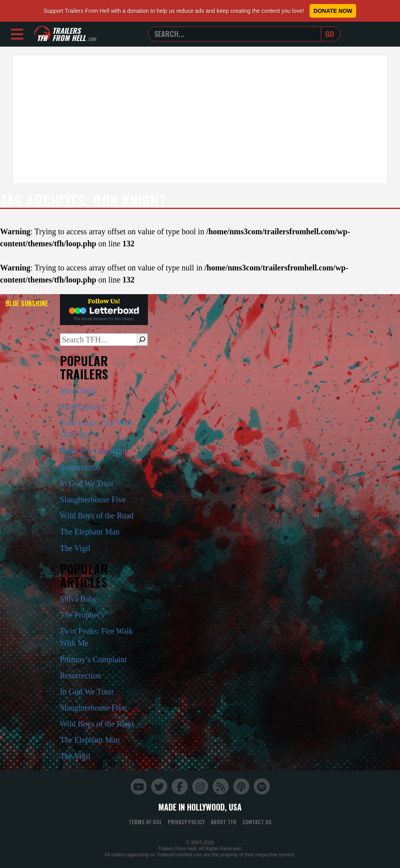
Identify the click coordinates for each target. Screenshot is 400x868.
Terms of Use (145, 822)
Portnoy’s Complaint (93, 451)
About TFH (224, 822)
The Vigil (75, 548)
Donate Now (333, 11)
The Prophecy (82, 407)
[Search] (142, 340)
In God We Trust (87, 483)
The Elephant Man (90, 532)
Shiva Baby (79, 391)
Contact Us (257, 822)
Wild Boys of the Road (97, 516)
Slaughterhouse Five (93, 500)
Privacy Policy (186, 822)
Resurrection (80, 467)
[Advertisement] (200, 119)
